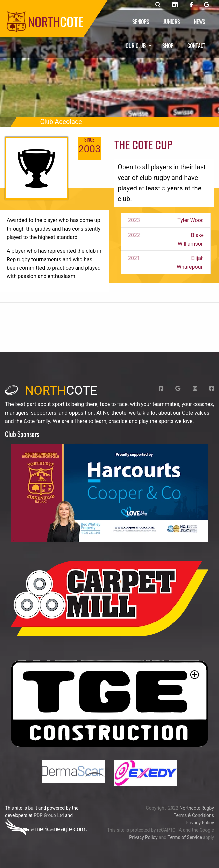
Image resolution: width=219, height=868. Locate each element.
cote (51, 391)
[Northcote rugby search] (158, 5)
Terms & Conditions (194, 815)
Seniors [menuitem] (141, 22)
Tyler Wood (191, 220)
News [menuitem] (200, 22)
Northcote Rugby (197, 808)
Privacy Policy (200, 823)
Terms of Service (185, 837)
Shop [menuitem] (168, 46)
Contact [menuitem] (196, 46)
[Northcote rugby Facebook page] (191, 5)
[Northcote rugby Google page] (207, 5)
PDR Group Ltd (49, 815)
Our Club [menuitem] (136, 46)
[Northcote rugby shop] (175, 5)
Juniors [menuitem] (172, 22)
